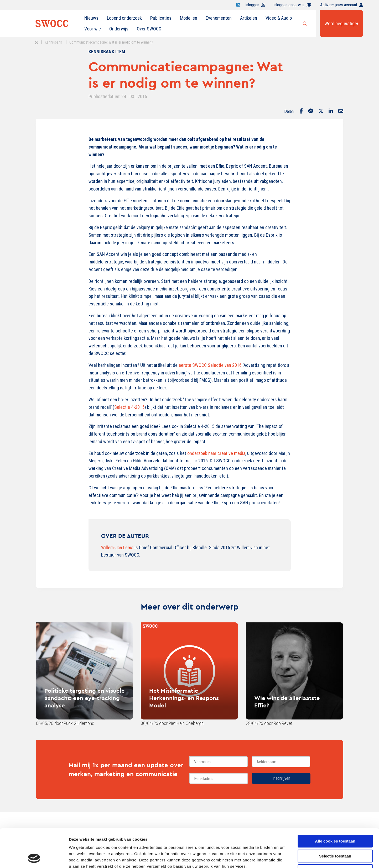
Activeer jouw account (342, 5)
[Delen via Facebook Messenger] (311, 112)
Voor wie (93, 29)
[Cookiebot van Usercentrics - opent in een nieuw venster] (34, 858)
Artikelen (249, 18)
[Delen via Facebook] (301, 112)
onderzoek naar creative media (216, 453)
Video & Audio (279, 18)
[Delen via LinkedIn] (331, 112)
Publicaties (161, 18)
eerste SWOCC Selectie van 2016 (210, 365)
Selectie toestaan (335, 820)
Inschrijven (281, 778)
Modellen (189, 18)
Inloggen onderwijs (293, 5)
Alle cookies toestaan (335, 805)
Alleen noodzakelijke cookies (335, 835)
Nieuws (91, 18)
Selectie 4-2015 (129, 407)
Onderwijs (119, 29)
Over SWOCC (149, 29)
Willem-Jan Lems (117, 547)
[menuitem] (91, 18)
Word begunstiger (341, 23)
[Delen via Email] (341, 112)
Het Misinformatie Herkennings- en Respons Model (184, 698)
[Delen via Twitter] (321, 112)
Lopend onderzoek (124, 18)
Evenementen (219, 18)
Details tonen (284, 858)
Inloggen (255, 5)
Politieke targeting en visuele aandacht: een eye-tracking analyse (85, 698)
